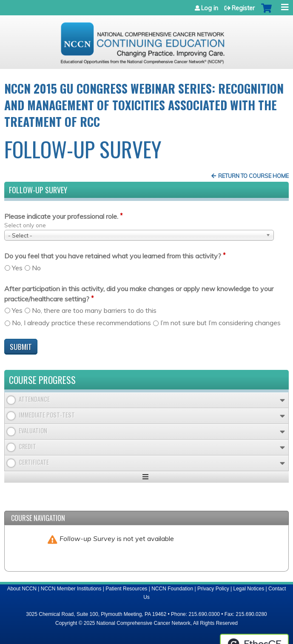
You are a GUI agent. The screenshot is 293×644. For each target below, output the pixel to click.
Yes (17, 268)
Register (243, 8)
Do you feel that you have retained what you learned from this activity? (113, 256)
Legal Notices (249, 589)
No (36, 268)
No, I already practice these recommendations (81, 323)
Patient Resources (126, 589)
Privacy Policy (213, 589)
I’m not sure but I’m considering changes (220, 323)
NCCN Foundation (172, 589)
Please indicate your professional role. (61, 216)
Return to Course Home (253, 176)
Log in (210, 8)
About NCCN (22, 589)
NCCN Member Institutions (71, 589)
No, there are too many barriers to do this (94, 310)
